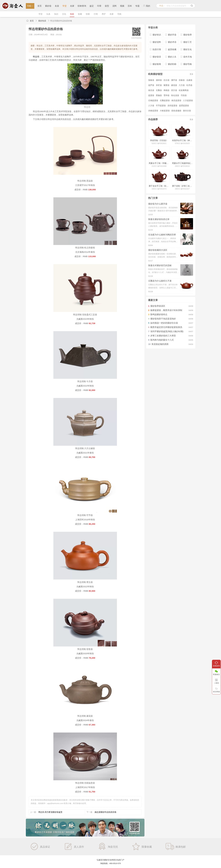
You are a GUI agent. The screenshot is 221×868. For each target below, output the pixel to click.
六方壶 (182, 85)
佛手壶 (174, 80)
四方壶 (174, 90)
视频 (122, 6)
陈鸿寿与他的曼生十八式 (162, 340)
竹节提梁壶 (161, 106)
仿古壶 (166, 80)
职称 (88, 14)
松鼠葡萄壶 (184, 90)
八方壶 (151, 106)
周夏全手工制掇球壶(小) (182, 163)
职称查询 (82, 6)
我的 (147, 6)
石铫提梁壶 (153, 100)
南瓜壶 (151, 90)
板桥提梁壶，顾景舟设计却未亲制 (166, 310)
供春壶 (182, 80)
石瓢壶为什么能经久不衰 (160, 281)
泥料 (115, 6)
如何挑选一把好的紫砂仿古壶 (164, 323)
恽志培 (36, 57)
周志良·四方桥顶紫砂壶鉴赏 (50, 812)
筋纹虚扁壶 (176, 111)
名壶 (57, 6)
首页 (40, 6)
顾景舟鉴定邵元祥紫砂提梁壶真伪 (166, 327)
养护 (104, 14)
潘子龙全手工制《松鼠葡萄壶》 (159, 186)
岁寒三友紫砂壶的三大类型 (163, 336)
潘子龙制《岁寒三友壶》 (182, 186)
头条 (48, 14)
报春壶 (151, 80)
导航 (30, 6)
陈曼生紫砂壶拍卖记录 (159, 219)
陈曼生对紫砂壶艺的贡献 (160, 265)
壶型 (107, 6)
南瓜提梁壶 (176, 100)
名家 (72, 6)
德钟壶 (159, 80)
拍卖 (72, 14)
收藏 (80, 14)
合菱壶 (189, 80)
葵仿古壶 (187, 111)
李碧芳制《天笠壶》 (159, 140)
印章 (99, 6)
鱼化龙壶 (175, 95)
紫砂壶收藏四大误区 (158, 250)
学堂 (65, 6)
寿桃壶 (166, 90)
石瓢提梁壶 (165, 100)
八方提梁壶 (188, 100)
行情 (96, 14)
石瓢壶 (159, 90)
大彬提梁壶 (165, 111)
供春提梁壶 (153, 111)
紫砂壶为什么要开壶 (158, 204)
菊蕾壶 (166, 85)
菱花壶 (174, 85)
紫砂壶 (48, 6)
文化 (64, 14)
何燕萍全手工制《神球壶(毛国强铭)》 (182, 140)
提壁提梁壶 (184, 106)
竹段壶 (184, 95)
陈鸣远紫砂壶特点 (159, 314)
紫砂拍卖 (42, 21)
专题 (137, 6)
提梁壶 (151, 95)
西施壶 (159, 95)
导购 (119, 14)
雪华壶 (166, 95)
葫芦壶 (151, 85)
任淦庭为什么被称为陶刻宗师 (162, 235)
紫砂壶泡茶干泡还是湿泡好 (163, 319)
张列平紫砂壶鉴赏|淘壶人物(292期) (167, 331)
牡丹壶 (189, 85)
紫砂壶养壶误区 (158, 306)
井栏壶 (159, 85)
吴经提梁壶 (172, 106)
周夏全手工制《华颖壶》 (159, 163)
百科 (130, 6)
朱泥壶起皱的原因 (160, 344)
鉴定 (92, 6)
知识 (56, 14)
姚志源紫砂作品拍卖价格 (105, 812)
